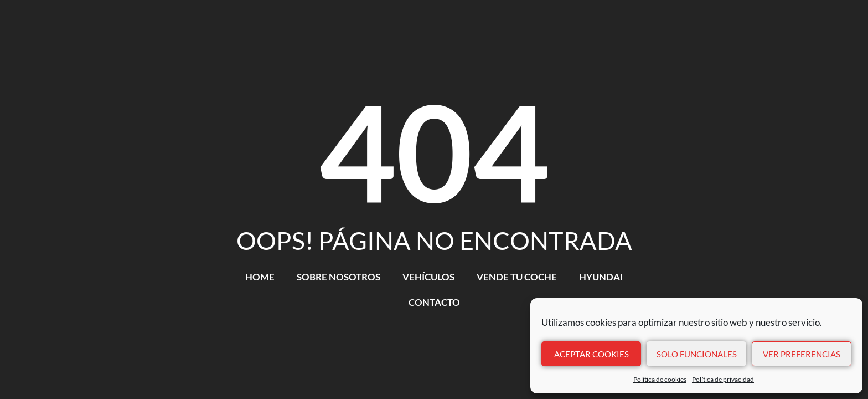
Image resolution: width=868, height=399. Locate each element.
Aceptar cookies (591, 354)
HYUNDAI (601, 277)
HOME (260, 277)
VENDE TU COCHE (517, 277)
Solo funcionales (697, 354)
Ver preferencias (802, 354)
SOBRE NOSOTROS (339, 277)
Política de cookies (660, 379)
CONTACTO (434, 302)
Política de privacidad (723, 379)
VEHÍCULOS (428, 277)
